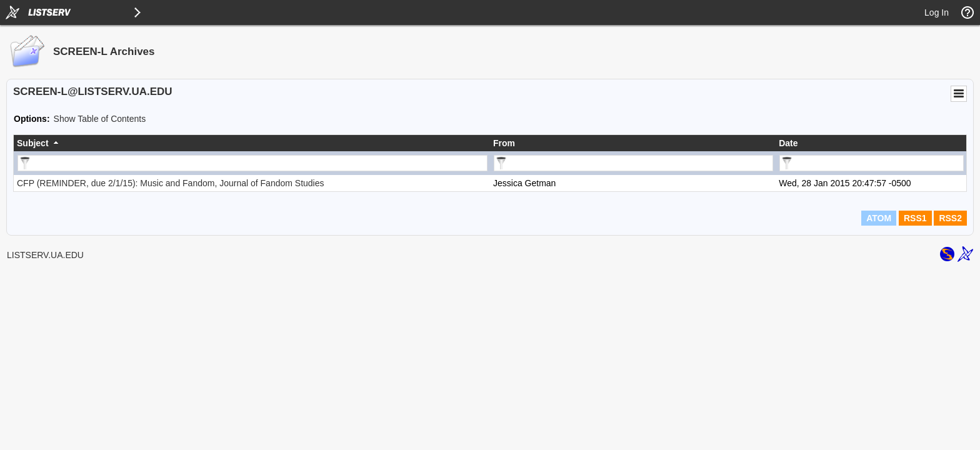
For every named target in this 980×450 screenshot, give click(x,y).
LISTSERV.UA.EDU (45, 255)
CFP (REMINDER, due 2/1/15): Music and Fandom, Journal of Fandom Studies (171, 183)
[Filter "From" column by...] (633, 163)
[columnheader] (252, 143)
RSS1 (915, 218)
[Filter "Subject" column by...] (252, 163)
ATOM (879, 218)
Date (788, 143)
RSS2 (950, 218)
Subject (33, 143)
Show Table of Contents (100, 119)
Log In (937, 12)
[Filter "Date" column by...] (872, 163)
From (504, 143)
